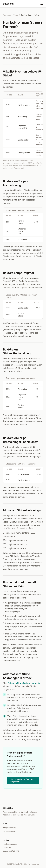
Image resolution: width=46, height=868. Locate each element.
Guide (16, 15)
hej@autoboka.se (10, 844)
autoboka (8, 4)
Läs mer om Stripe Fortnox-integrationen (21, 780)
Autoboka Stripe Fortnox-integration (24, 683)
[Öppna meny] (42, 4)
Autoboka (7, 15)
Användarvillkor (9, 832)
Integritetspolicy (9, 828)
